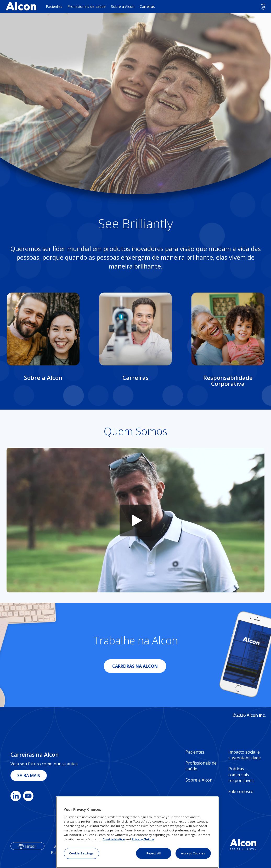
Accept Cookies (193, 853)
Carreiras (147, 6)
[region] (137, 832)
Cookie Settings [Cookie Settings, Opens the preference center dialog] (81, 853)
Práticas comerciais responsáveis (241, 775)
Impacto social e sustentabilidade (244, 755)
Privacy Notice (143, 839)
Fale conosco (241, 791)
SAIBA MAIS (29, 776)
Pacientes (54, 6)
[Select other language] (263, 7)
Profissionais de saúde (87, 6)
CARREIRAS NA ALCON (135, 666)
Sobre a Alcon (123, 6)
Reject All (154, 853)
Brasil (31, 846)
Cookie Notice (114, 839)
